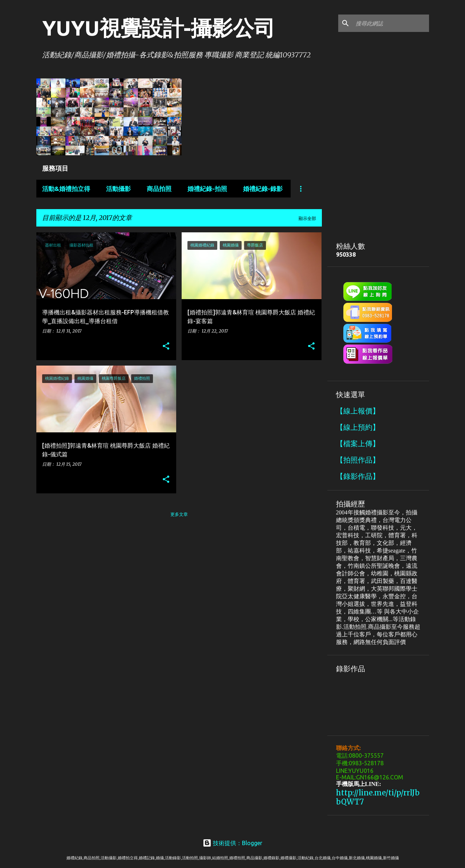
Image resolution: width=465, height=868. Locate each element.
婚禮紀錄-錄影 (263, 189)
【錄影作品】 (358, 476)
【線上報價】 (358, 411)
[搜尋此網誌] (391, 23)
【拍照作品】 (358, 460)
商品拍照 (159, 189)
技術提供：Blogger (232, 843)
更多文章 (179, 514)
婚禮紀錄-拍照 (207, 189)
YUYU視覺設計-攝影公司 (159, 28)
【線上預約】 (358, 427)
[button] (166, 347)
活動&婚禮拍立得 (66, 189)
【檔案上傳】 (358, 443)
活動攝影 (118, 189)
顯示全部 (307, 218)
